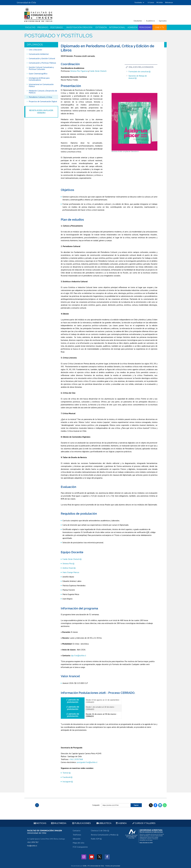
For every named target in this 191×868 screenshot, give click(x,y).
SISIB (84, 866)
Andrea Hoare (68, 568)
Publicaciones (82, 823)
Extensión (101, 27)
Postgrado (57, 27)
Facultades (138, 3)
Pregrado (43, 27)
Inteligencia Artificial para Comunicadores (39, 79)
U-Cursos (151, 3)
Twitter (66, 773)
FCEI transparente (80, 847)
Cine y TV (160, 27)
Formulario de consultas (138, 72)
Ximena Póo (67, 563)
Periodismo (145, 27)
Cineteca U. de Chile (99, 830)
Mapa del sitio (79, 843)
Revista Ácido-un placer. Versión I (41, 112)
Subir (37, 804)
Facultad (30, 27)
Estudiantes (138, 21)
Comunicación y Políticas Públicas (42, 63)
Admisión (132, 27)
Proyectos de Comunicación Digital (43, 101)
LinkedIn (160, 805)
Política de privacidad (113, 866)
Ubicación (77, 839)
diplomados (35, 45)
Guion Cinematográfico (38, 74)
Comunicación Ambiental (39, 54)
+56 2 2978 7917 (33, 842)
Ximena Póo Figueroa (79, 71)
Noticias (40, 823)
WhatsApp (165, 805)
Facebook (66, 777)
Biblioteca (104, 823)
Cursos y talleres (144, 823)
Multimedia (59, 823)
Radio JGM (95, 839)
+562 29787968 (76, 759)
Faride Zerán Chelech (98, 71)
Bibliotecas (169, 3)
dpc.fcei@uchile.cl (79, 655)
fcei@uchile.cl (32, 846)
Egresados (163, 21)
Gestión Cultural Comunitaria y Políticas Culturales (41, 68)
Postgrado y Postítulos (58, 36)
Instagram (67, 782)
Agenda (121, 823)
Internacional (117, 27)
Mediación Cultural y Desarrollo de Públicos (43, 92)
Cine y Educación (35, 50)
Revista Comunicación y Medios (103, 835)
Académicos (150, 21)
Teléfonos (77, 835)
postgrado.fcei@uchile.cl (87, 762)
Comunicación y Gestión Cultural (42, 58)
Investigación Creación (79, 27)
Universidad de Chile (97, 866)
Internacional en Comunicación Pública (41, 85)
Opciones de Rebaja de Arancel (138, 77)
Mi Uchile (160, 3)
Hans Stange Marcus (71, 572)
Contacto (77, 830)
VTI (89, 866)
